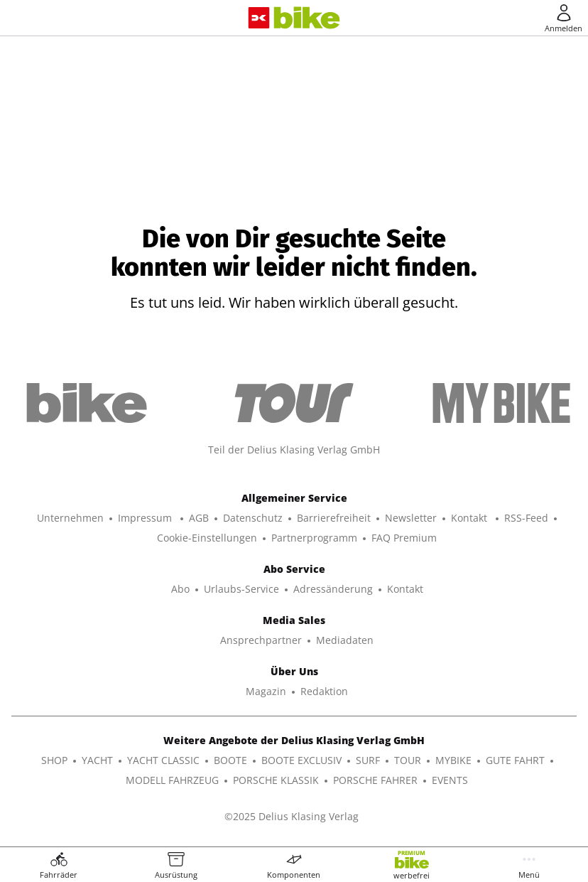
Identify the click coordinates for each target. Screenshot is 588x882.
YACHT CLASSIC (163, 760)
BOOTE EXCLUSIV (301, 760)
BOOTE (230, 760)
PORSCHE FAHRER (375, 780)
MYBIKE (453, 760)
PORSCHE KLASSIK (276, 780)
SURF (368, 760)
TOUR (408, 760)
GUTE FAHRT (515, 760)
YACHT (97, 760)
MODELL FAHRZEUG (172, 780)
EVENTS (450, 780)
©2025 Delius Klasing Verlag (292, 816)
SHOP (54, 760)
